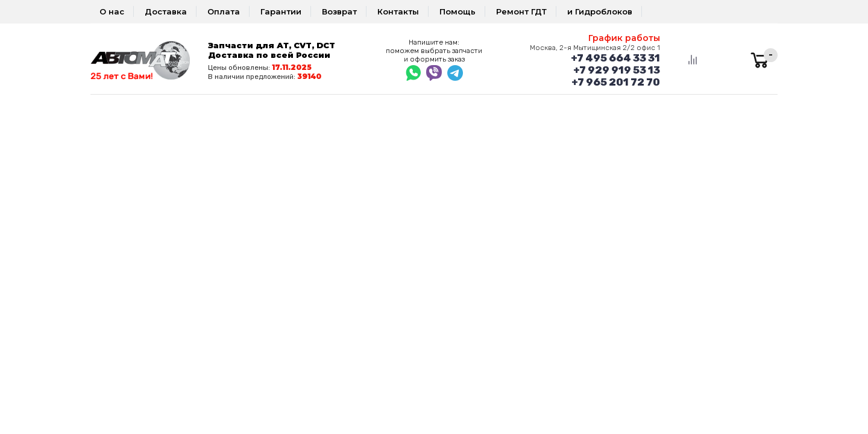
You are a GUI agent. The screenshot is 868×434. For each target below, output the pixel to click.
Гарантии (281, 11)
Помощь (458, 11)
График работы (624, 38)
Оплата (224, 11)
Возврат (339, 11)
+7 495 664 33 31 (615, 58)
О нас (112, 11)
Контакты (398, 11)
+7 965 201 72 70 (616, 82)
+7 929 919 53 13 (617, 70)
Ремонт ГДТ (521, 11)
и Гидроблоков (600, 11)
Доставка (166, 11)
